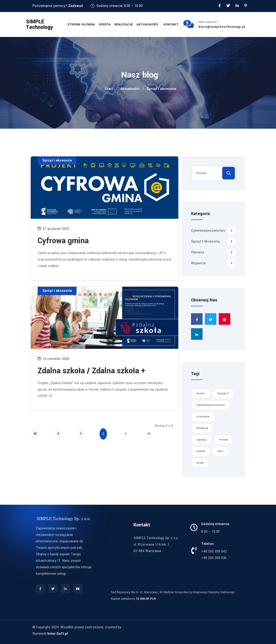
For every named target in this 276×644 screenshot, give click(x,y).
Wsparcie (214, 263)
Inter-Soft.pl (58, 634)
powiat (224, 440)
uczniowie (203, 417)
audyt (200, 463)
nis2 (221, 451)
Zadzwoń (76, 6)
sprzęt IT (223, 393)
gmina (200, 393)
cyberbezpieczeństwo (211, 405)
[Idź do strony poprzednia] (58, 434)
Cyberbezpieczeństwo (214, 231)
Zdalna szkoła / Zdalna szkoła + (91, 371)
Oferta (105, 24)
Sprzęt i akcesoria (57, 160)
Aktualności (147, 24)
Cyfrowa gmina (63, 241)
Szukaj (229, 173)
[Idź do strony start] (35, 434)
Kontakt (171, 24)
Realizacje (124, 24)
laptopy (201, 440)
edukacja (202, 428)
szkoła (201, 451)
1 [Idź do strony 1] (81, 434)
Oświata (214, 252)
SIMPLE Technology (39, 24)
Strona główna (81, 24)
